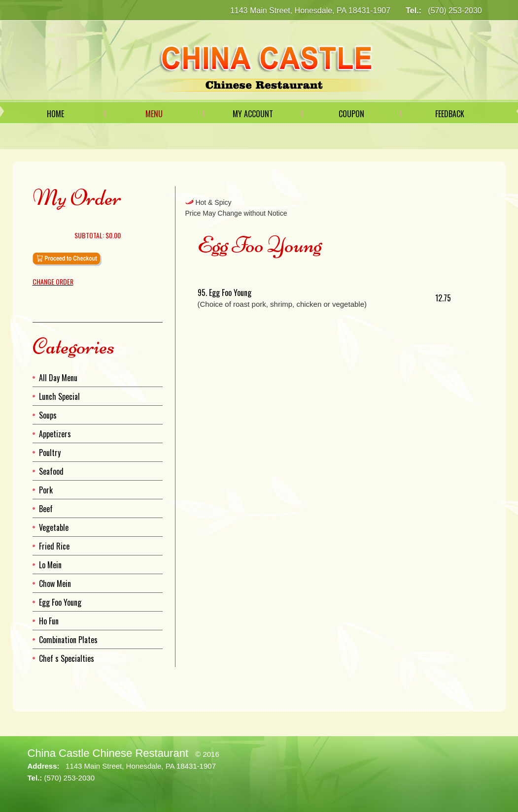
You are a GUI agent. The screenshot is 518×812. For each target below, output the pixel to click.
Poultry (50, 453)
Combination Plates (68, 640)
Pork (46, 490)
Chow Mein (55, 584)
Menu (154, 114)
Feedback (450, 114)
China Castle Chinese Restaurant (108, 753)
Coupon (351, 114)
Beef (46, 509)
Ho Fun (49, 621)
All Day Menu (58, 378)
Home (55, 114)
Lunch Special (59, 396)
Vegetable (54, 527)
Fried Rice (54, 546)
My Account (253, 114)
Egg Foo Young (60, 602)
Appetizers (55, 434)
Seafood (51, 471)
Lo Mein (50, 565)
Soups (48, 415)
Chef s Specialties (67, 658)
